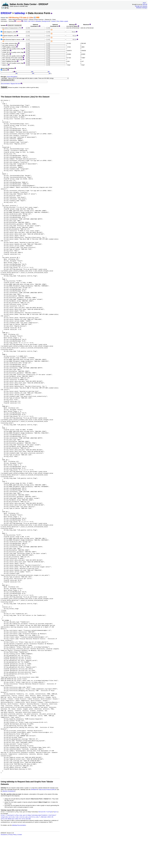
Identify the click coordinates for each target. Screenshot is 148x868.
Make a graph (64, 21)
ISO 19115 (31, 21)
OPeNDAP (35, 790)
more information (12, 77)
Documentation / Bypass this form (11, 84)
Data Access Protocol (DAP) (48, 790)
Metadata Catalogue (142, 8)
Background (46, 21)
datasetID (42, 812)
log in (144, 3)
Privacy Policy (12, 835)
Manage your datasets (141, 6)
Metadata (38, 21)
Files (58, 21)
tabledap (20, 13)
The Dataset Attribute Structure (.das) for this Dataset (25, 97)
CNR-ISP (145, 4)
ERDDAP (6, 13)
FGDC (26, 21)
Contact (20, 835)
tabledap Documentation (19, 825)
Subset (53, 21)
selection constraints (9, 791)
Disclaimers (4, 835)
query (56, 812)
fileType (49, 812)
